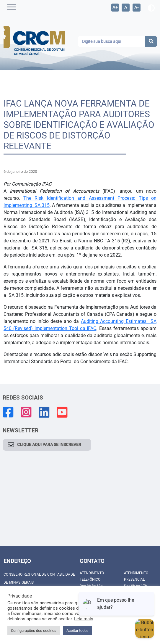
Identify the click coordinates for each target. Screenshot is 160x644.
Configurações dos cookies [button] (34, 631)
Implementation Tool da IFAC (65, 328)
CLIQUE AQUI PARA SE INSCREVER (49, 445)
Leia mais (84, 619)
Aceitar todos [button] (77, 631)
